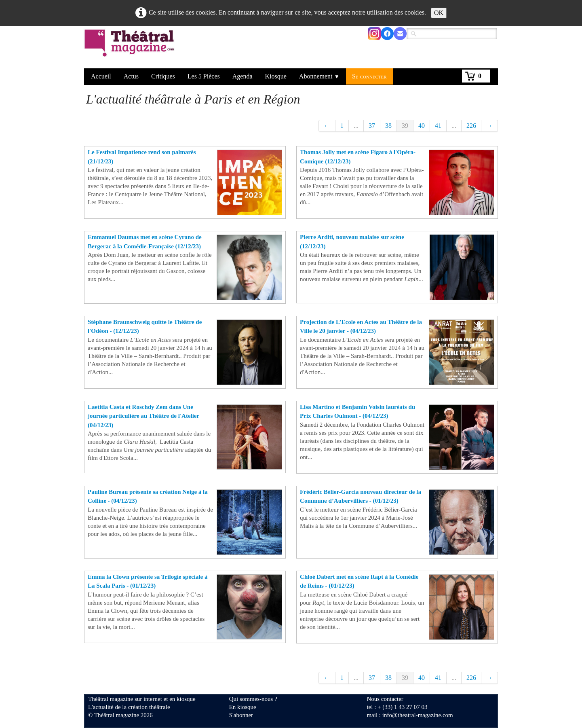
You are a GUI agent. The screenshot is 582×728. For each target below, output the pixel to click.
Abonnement (319, 76)
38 (388, 126)
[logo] (131, 48)
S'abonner (241, 715)
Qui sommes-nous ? (253, 699)
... (356, 126)
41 (438, 126)
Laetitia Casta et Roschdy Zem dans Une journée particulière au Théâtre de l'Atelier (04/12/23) (143, 416)
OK (439, 13)
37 (372, 126)
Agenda (242, 76)
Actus (131, 76)
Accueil (101, 76)
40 (422, 126)
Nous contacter (385, 699)
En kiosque (243, 707)
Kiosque (276, 76)
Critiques (163, 76)
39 (405, 126)
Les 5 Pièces (204, 76)
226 (471, 126)
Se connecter (369, 76)
